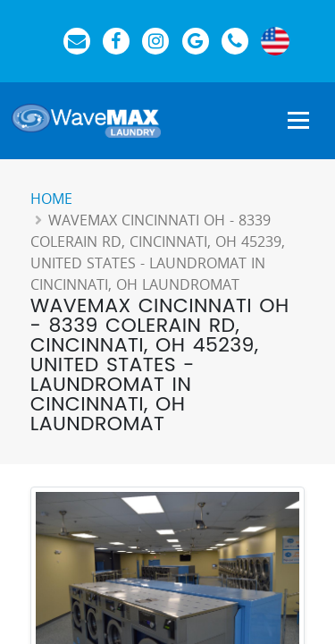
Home (51, 199)
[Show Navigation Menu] (298, 122)
